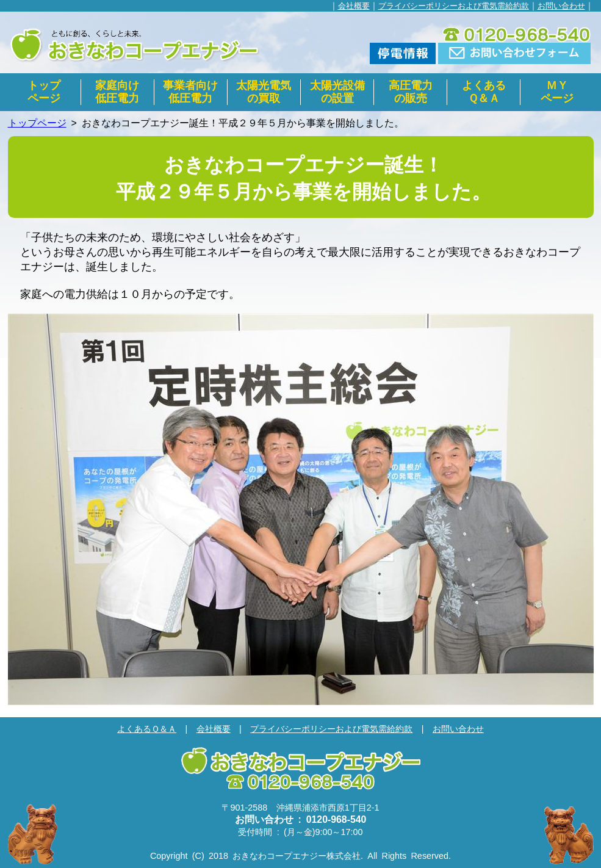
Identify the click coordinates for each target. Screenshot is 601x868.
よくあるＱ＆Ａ (484, 92)
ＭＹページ (557, 92)
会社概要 (354, 6)
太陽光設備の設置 (337, 92)
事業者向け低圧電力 (190, 92)
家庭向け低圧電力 (117, 92)
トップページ (44, 92)
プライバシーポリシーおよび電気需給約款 (454, 6)
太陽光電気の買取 (264, 92)
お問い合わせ (561, 6)
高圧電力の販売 (411, 92)
